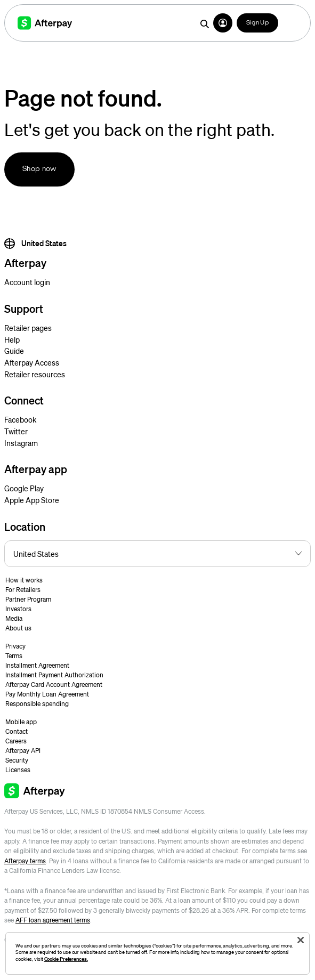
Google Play (24, 488)
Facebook (20, 419)
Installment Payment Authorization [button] (54, 675)
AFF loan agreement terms (53, 920)
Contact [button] (17, 731)
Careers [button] (16, 741)
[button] (223, 23)
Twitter (16, 431)
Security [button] (17, 760)
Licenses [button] (18, 770)
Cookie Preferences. (66, 959)
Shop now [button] (39, 169)
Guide (14, 351)
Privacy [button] (15, 646)
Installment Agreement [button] (37, 665)
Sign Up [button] (257, 23)
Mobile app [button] (21, 722)
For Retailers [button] (23, 590)
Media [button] (14, 618)
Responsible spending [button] (37, 704)
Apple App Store (32, 500)
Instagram (21, 443)
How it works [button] (24, 580)
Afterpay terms (25, 861)
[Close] (301, 940)
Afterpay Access (32, 362)
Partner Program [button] (28, 599)
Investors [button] (18, 609)
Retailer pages (28, 328)
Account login (27, 282)
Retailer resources (35, 374)
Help (12, 339)
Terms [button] (14, 656)
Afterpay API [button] (23, 751)
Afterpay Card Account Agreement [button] (54, 685)
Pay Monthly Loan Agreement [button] (47, 694)
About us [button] (18, 628)
